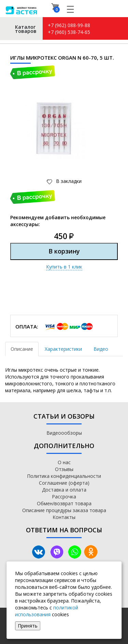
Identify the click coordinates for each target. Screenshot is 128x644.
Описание (22, 349)
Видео (101, 349)
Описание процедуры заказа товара (64, 510)
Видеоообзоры (64, 433)
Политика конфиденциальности (64, 476)
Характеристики (63, 349)
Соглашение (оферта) (64, 483)
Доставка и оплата (64, 490)
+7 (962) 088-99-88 (69, 25)
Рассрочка (64, 497)
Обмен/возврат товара (64, 503)
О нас (64, 462)
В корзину (64, 251)
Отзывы (64, 469)
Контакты (64, 517)
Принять (28, 626)
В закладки (68, 181)
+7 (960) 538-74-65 (69, 32)
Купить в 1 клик (64, 267)
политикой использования (47, 611)
